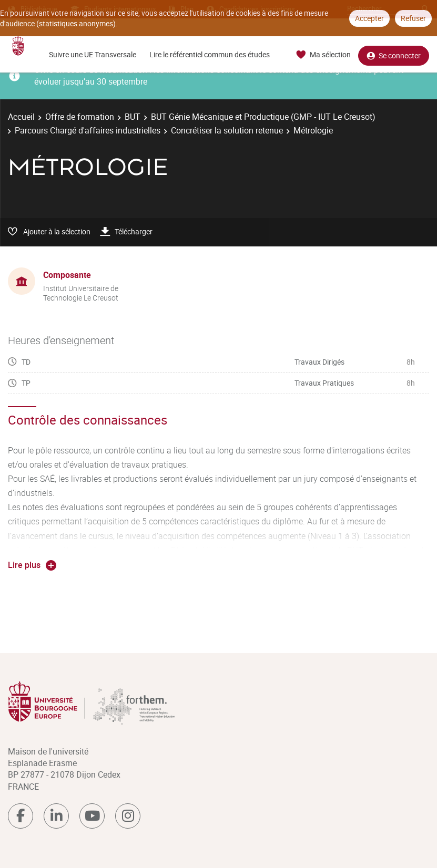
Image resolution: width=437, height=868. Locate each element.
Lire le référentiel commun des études (210, 54)
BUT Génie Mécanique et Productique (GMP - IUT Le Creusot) (263, 117)
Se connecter (394, 55)
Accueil (21, 117)
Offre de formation (80, 117)
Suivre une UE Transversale (93, 54)
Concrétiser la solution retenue (227, 130)
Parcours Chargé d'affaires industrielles (88, 130)
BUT (133, 117)
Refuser (413, 18)
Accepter (369, 18)
